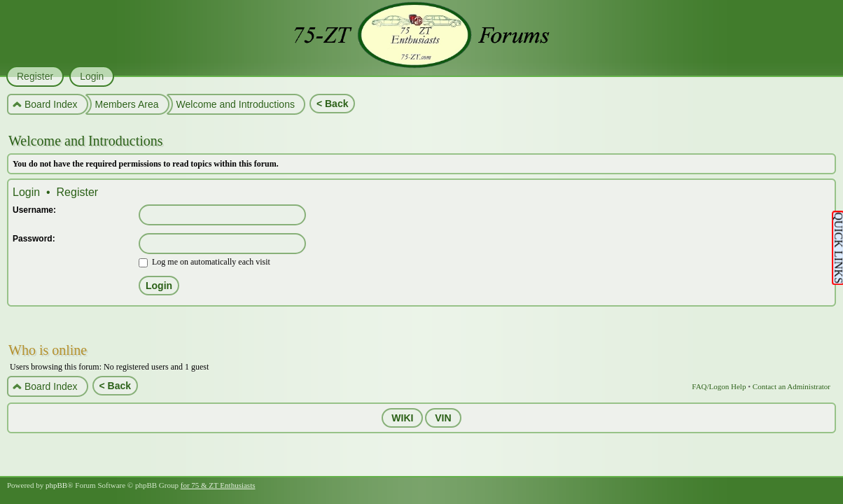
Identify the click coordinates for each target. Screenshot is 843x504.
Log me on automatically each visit (204, 262)
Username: (34, 210)
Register (78, 192)
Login (26, 192)
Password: (34, 239)
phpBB (56, 485)
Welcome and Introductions (86, 141)
